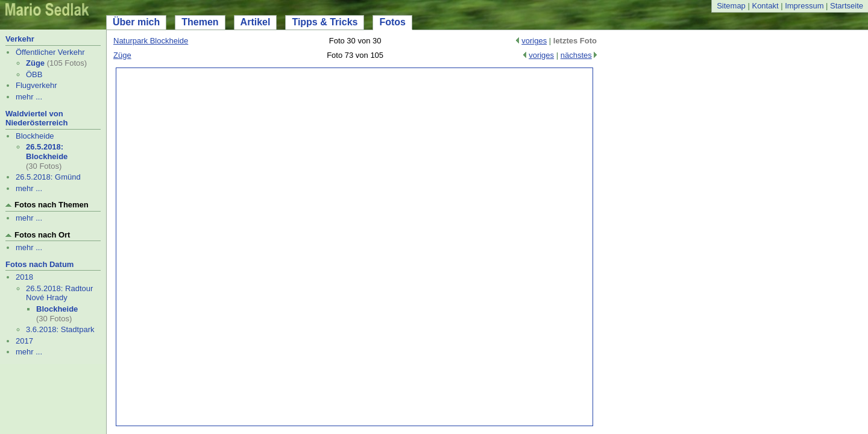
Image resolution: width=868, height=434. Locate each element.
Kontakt (765, 6)
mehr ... (29, 97)
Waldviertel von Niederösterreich (36, 118)
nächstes (576, 55)
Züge (35, 63)
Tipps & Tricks (325, 22)
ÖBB (34, 74)
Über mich (136, 22)
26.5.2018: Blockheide (47, 152)
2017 (24, 341)
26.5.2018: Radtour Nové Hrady (59, 293)
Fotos (392, 22)
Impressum (804, 6)
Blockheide (35, 136)
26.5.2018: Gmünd (48, 177)
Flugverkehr (36, 85)
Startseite (847, 6)
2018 (24, 277)
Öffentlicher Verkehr (50, 52)
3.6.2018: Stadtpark (60, 329)
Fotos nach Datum (39, 264)
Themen (200, 22)
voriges (534, 41)
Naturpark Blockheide (151, 41)
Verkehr (20, 39)
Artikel (256, 22)
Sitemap (731, 6)
